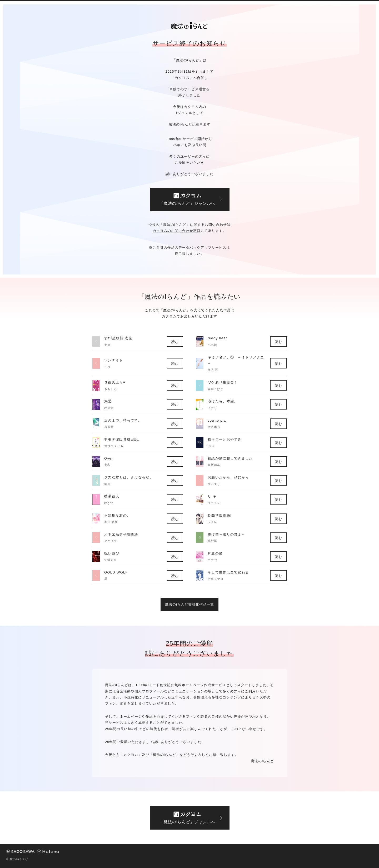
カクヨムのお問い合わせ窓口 (177, 231)
